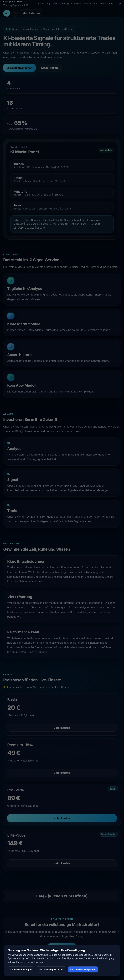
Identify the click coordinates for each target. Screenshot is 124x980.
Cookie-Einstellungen (21, 969)
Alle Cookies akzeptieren (83, 969)
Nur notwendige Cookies (51, 969)
